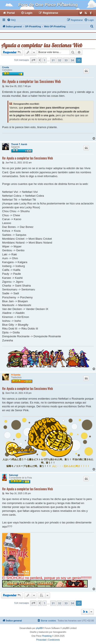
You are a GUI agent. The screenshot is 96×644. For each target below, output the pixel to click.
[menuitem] (11, 20)
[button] (33, 60)
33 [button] (66, 60)
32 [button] (60, 60)
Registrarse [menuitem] (50, 13)
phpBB (39, 628)
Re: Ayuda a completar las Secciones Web (31, 81)
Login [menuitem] (29, 13)
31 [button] (53, 60)
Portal (11, 13)
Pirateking (47, 636)
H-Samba (16, 375)
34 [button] (72, 60)
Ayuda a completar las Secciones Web (42, 45)
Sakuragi (13, 475)
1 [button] (45, 60)
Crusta (6, 67)
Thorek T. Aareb (19, 144)
